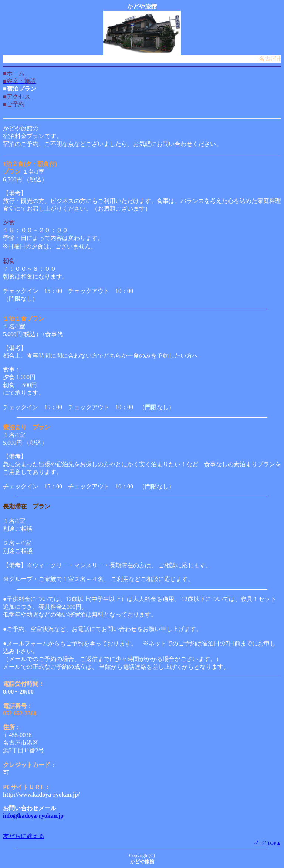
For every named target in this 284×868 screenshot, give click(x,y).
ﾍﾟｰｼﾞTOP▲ (268, 843)
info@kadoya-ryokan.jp (33, 816)
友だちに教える (24, 836)
